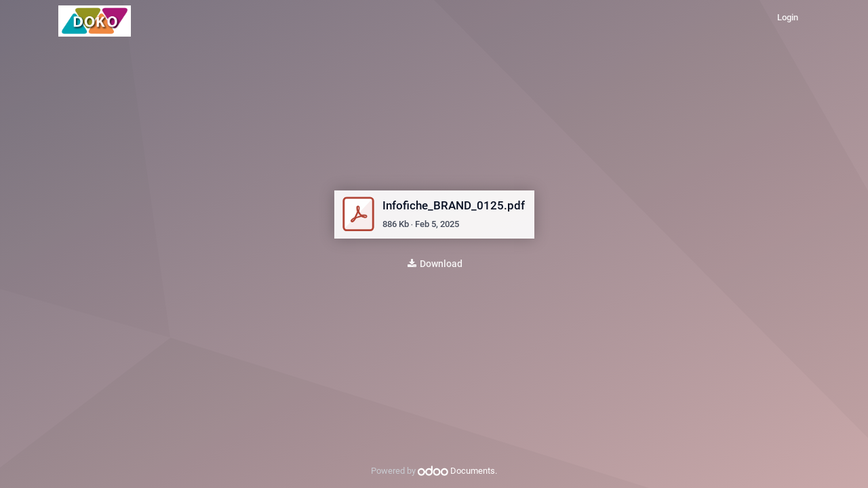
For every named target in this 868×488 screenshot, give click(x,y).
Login (788, 17)
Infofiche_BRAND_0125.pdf (454, 205)
